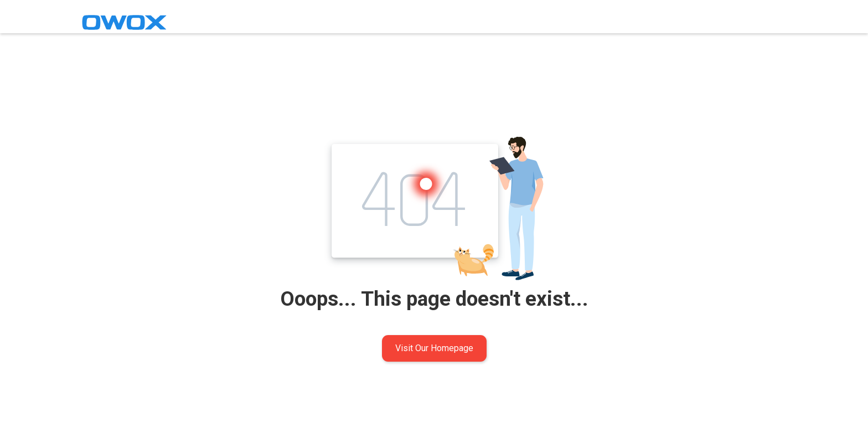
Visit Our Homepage (434, 348)
